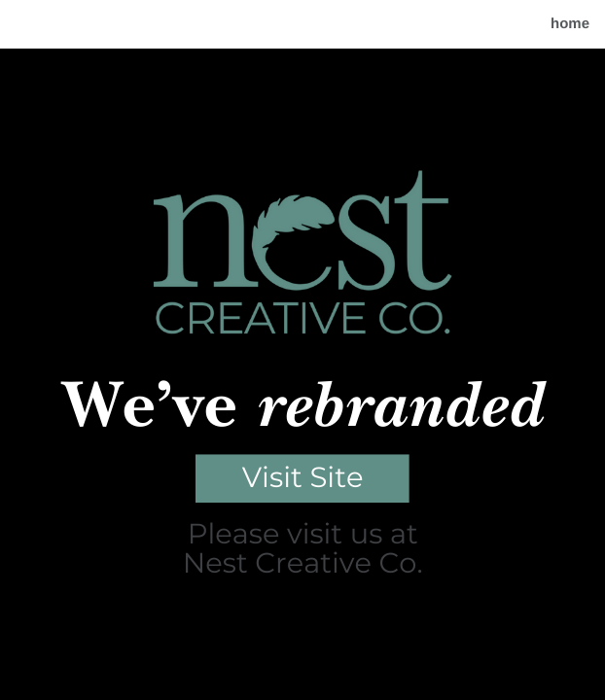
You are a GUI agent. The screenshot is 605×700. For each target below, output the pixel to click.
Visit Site (303, 478)
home (570, 24)
